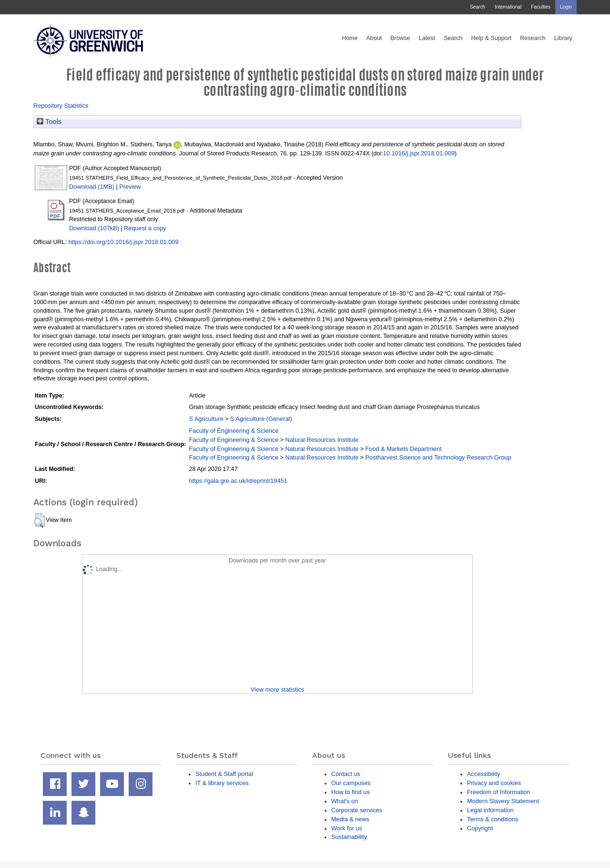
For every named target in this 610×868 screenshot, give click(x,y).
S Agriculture (206, 419)
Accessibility (483, 774)
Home (350, 38)
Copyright (480, 828)
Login (566, 7)
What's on (345, 801)
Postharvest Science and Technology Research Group (438, 457)
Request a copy (145, 228)
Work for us (347, 828)
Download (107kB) (94, 228)
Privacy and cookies (494, 783)
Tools (49, 122)
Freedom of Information (499, 792)
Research (533, 38)
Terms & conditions (493, 819)
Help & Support (492, 38)
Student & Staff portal (224, 774)
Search (478, 7)
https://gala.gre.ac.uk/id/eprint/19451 (238, 481)
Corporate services (357, 810)
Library (563, 38)
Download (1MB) (92, 187)
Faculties (541, 7)
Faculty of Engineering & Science (234, 431)
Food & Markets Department (404, 449)
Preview (130, 187)
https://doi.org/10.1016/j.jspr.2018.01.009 (123, 242)
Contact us (346, 774)
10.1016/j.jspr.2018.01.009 (419, 153)
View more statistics (277, 689)
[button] (39, 521)
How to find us (351, 792)
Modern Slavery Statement (503, 801)
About (374, 38)
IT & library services (222, 783)
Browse (400, 38)
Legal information (490, 810)
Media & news (350, 819)
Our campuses (351, 783)
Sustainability (349, 837)
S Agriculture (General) (261, 419)
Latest (427, 38)
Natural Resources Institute (322, 440)
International (508, 7)
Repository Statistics (61, 106)
